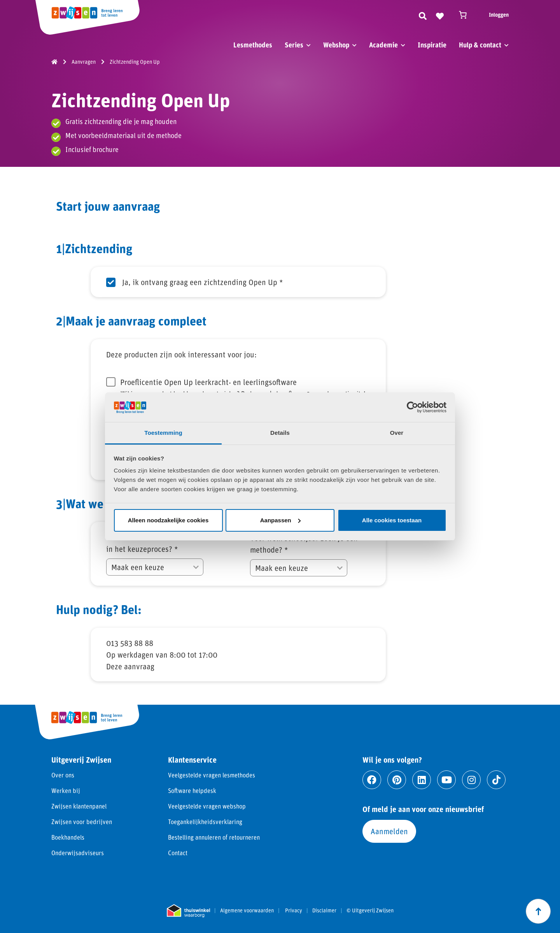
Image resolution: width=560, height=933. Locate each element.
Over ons (63, 775)
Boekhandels (68, 837)
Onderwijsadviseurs (78, 853)
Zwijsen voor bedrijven (82, 822)
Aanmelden (389, 831)
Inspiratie (432, 45)
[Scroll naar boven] (538, 911)
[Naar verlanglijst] (440, 15)
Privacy (294, 910)
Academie (383, 45)
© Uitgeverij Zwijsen (370, 910)
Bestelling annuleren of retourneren (214, 837)
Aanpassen (280, 520)
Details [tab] (280, 433)
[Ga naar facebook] (372, 780)
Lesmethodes (253, 45)
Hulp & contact (480, 45)
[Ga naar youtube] (446, 780)
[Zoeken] (423, 15)
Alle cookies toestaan (392, 520)
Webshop (336, 45)
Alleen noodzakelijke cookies (168, 520)
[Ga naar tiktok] (496, 780)
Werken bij (66, 790)
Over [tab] (397, 433)
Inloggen (499, 15)
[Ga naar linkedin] (422, 780)
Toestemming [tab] (163, 433)
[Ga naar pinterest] (397, 780)
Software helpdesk (192, 790)
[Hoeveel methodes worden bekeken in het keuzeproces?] (155, 567)
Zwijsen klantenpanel (79, 806)
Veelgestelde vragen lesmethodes (212, 775)
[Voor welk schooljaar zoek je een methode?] (299, 568)
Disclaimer (324, 910)
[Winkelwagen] (466, 15)
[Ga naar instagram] (471, 780)
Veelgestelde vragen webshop (207, 806)
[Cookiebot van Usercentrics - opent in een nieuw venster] (412, 407)
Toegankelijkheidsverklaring (205, 822)
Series (294, 45)
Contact (178, 853)
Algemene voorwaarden (247, 910)
